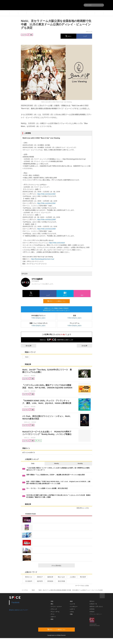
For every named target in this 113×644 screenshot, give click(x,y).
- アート (52, 614)
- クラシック (54, 609)
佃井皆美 (39, 581)
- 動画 (71, 601)
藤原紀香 (49, 577)
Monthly (80, 463)
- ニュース (72, 604)
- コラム (72, 612)
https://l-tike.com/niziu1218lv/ (46, 194)
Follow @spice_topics (39, 318)
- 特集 (71, 614)
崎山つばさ (61, 577)
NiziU (26, 357)
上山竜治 (72, 577)
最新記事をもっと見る (84, 508)
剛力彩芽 (82, 577)
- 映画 (52, 619)
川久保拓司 (28, 581)
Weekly (57, 463)
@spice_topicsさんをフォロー (19, 610)
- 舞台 (52, 604)
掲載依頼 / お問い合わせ (96, 607)
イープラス (25, 590)
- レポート (72, 609)
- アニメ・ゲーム (55, 612)
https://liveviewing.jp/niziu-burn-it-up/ (43, 259)
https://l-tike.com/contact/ (57, 243)
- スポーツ (53, 617)
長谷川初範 (61, 581)
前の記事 (27, 346)
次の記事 (86, 346)
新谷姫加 (49, 581)
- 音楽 (52, 601)
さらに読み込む (62, 565)
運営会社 (92, 601)
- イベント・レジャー (56, 607)
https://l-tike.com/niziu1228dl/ (46, 220)
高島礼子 (39, 577)
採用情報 (92, 609)
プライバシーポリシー (96, 614)
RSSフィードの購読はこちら (58, 301)
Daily (33, 463)
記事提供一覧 (93, 604)
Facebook (15, 602)
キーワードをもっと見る (83, 586)
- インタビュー (73, 607)
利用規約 (92, 612)
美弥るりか (28, 577)
